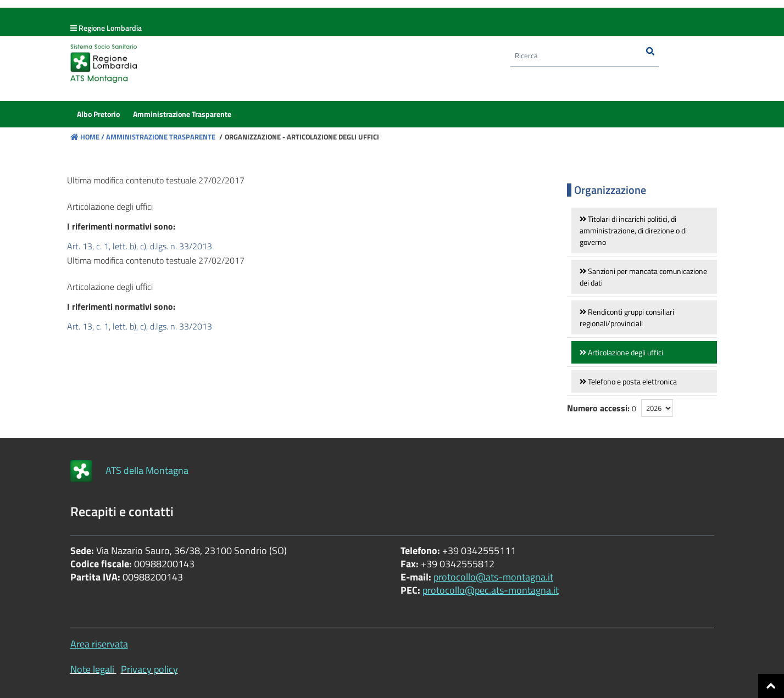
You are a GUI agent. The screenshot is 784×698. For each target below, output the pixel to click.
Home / (87, 137)
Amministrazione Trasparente (160, 137)
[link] (644, 230)
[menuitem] (98, 118)
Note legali (92, 669)
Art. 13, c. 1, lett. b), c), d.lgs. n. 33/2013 (140, 246)
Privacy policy (149, 669)
